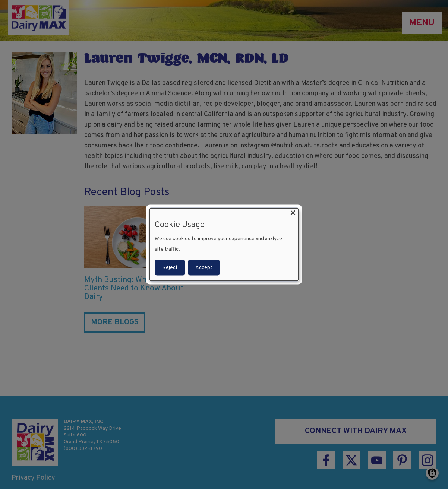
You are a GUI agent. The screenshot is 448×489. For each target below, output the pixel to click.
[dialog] (224, 244)
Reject (170, 268)
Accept (204, 268)
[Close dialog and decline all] (293, 213)
